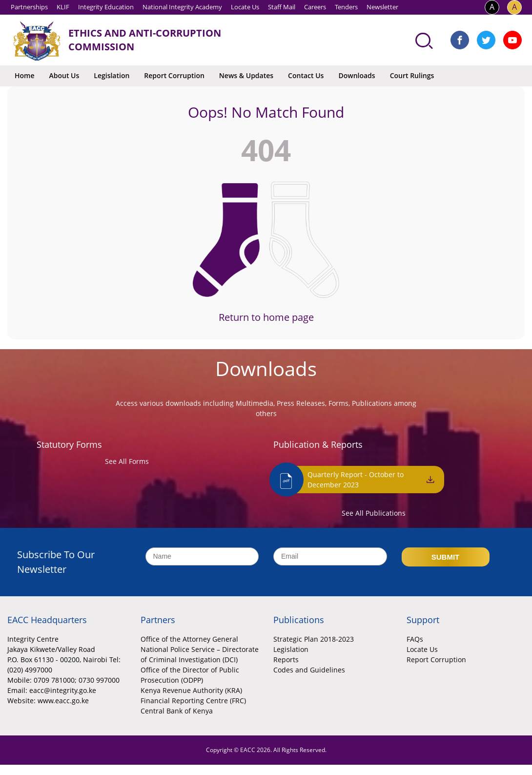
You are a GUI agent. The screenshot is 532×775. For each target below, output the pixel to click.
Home (25, 75)
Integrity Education (106, 7)
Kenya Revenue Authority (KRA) (191, 690)
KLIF (63, 7)
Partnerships (29, 7)
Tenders (346, 7)
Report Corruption (174, 75)
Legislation (112, 75)
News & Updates (246, 75)
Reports (286, 660)
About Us (64, 75)
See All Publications (374, 513)
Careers (315, 7)
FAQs (415, 639)
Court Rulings (412, 75)
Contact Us (306, 75)
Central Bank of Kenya (177, 711)
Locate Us (245, 7)
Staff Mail (282, 7)
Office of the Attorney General (189, 639)
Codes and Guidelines (309, 670)
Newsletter (382, 7)
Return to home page (266, 317)
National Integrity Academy (182, 7)
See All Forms (127, 461)
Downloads (357, 75)
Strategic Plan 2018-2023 (314, 639)
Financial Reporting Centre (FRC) (193, 701)
